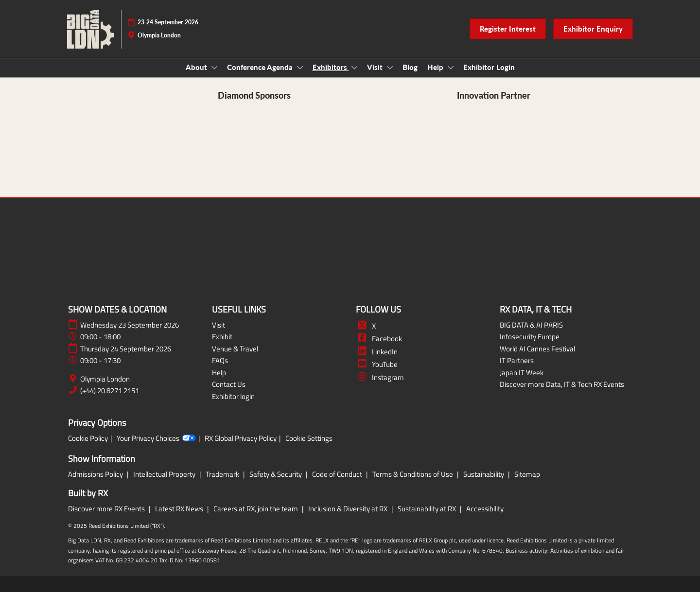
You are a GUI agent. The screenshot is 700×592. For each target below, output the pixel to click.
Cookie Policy (88, 438)
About (197, 67)
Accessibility (485, 509)
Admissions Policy (96, 474)
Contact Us (229, 384)
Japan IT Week (522, 373)
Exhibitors (331, 67)
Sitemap (527, 474)
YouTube (377, 364)
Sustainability (484, 474)
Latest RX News (180, 509)
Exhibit (222, 337)
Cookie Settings (309, 438)
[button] (508, 29)
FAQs (220, 360)
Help (436, 67)
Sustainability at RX (428, 509)
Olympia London (105, 379)
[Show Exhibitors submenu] (354, 68)
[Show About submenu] (214, 68)
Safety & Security (276, 474)
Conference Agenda (261, 67)
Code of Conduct (338, 474)
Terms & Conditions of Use (413, 474)
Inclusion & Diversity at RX (349, 509)
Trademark (223, 474)
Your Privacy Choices (156, 438)
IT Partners (517, 360)
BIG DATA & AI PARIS (531, 325)
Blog (410, 67)
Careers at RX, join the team (256, 509)
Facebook (379, 339)
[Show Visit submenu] (390, 68)
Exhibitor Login (489, 67)
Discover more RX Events (107, 509)
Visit (376, 67)
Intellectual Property (165, 474)
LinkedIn (377, 352)
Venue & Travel (235, 349)
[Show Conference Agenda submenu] (300, 68)
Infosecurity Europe (530, 337)
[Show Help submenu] (451, 68)
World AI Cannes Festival (537, 349)
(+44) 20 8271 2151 (110, 391)
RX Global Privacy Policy (241, 438)
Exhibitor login (233, 396)
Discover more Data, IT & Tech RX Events (562, 384)
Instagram (380, 377)
